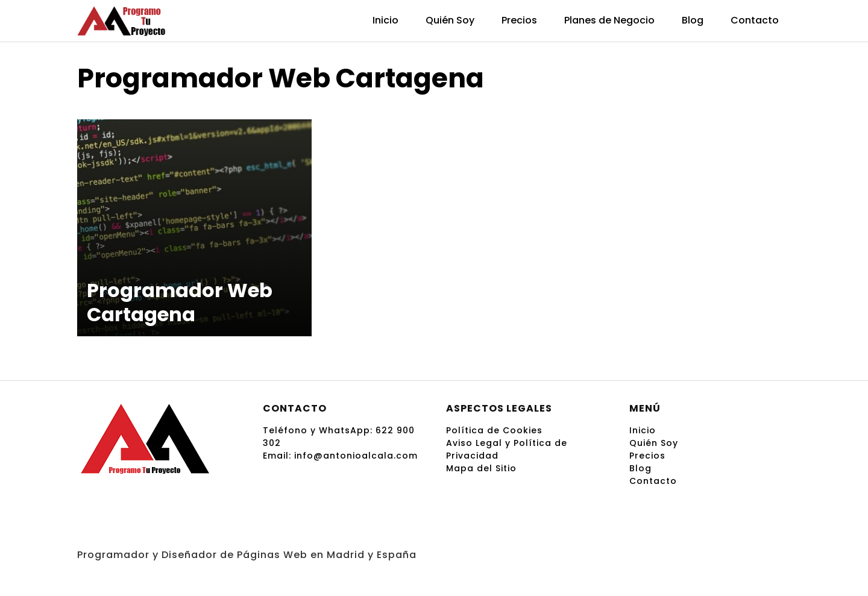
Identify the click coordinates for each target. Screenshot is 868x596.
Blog (693, 20)
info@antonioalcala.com (356, 456)
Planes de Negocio (609, 20)
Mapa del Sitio (481, 468)
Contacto (755, 20)
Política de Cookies (494, 430)
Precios (519, 20)
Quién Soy (450, 20)
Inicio (385, 20)
